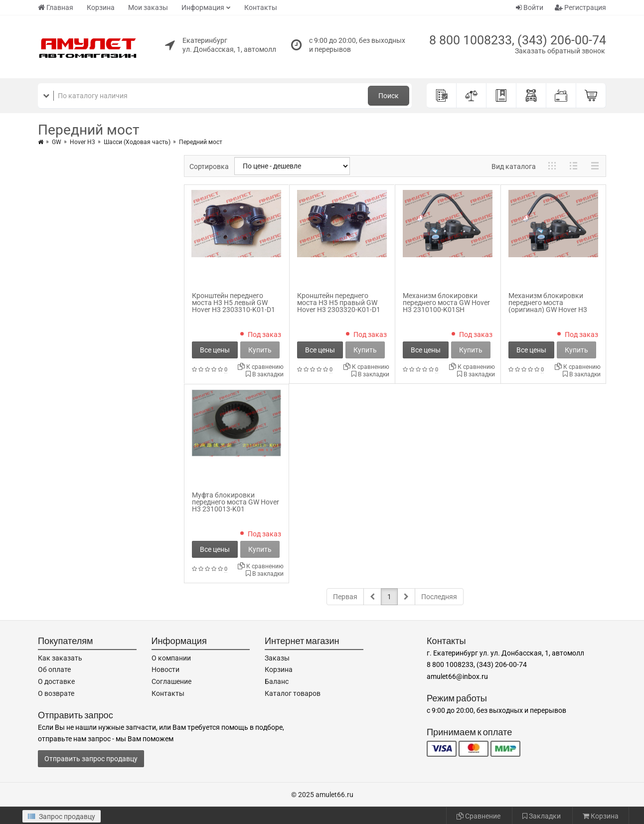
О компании (171, 658)
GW (57, 142)
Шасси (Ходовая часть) (137, 142)
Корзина (101, 7)
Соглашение (171, 681)
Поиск (389, 96)
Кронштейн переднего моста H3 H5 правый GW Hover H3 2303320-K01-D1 (339, 303)
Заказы (277, 658)
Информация (203, 7)
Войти (530, 7)
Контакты (261, 7)
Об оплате (54, 669)
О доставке (56, 681)
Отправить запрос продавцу (91, 759)
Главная (56, 7)
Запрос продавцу (62, 817)
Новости (165, 669)
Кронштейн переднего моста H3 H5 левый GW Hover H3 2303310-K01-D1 (234, 303)
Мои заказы (148, 7)
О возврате (56, 693)
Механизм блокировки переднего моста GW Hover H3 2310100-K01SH (446, 303)
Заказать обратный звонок (560, 51)
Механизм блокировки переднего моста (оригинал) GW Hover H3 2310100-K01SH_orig (548, 306)
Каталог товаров (293, 693)
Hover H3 (82, 142)
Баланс (277, 681)
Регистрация (580, 7)
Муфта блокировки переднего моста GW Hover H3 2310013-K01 (236, 502)
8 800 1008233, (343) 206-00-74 (518, 40)
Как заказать (60, 658)
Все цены (215, 350)
